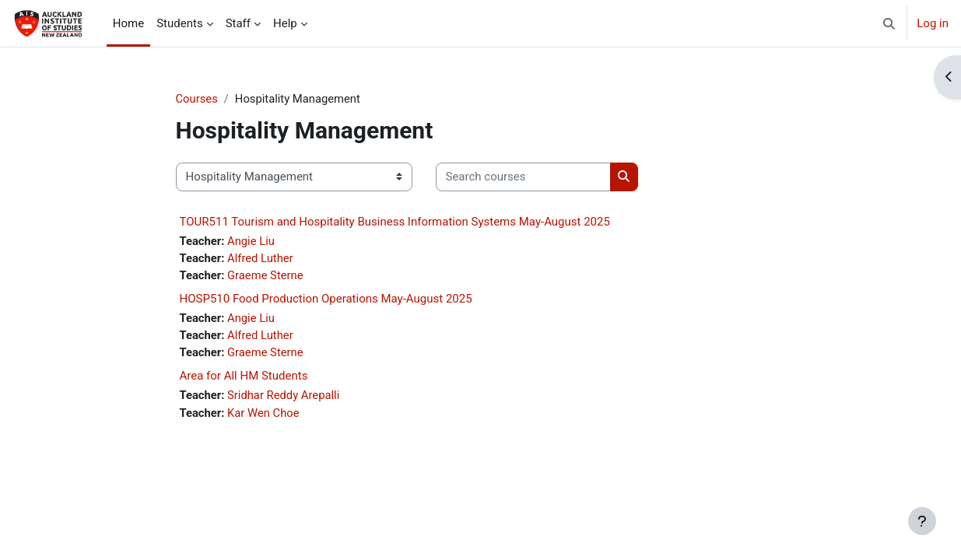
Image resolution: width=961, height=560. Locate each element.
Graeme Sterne (267, 276)
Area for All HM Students (244, 378)
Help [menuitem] (285, 23)
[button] (890, 23)
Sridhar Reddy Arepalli (285, 397)
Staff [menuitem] (238, 23)
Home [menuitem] (128, 23)
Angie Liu (252, 241)
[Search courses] (523, 178)
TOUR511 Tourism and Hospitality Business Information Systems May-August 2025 (395, 222)
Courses (197, 99)
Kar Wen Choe (265, 415)
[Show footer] (922, 521)
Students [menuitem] (179, 23)
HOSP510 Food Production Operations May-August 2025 (326, 300)
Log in (933, 23)
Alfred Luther (261, 259)
